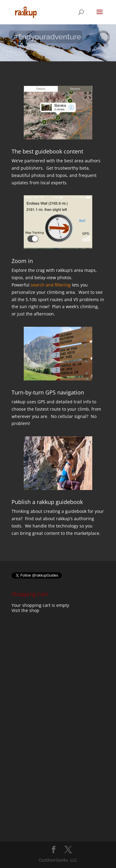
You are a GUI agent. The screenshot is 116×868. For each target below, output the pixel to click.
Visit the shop (25, 610)
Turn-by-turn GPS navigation (48, 392)
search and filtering (51, 285)
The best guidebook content (47, 151)
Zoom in (22, 261)
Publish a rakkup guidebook (47, 502)
